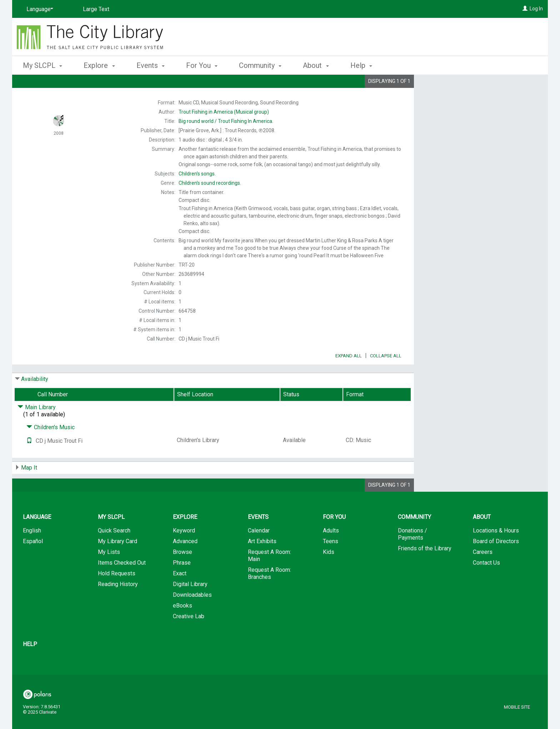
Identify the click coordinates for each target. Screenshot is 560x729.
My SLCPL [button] (42, 65)
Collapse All (386, 376)
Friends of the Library (425, 568)
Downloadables (192, 615)
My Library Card (117, 561)
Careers (483, 572)
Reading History (118, 604)
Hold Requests (117, 593)
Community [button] (260, 65)
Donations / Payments (412, 554)
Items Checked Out (122, 583)
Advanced (185, 561)
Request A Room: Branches (269, 593)
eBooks (182, 626)
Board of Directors (496, 561)
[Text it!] (29, 461)
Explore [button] (99, 65)
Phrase (182, 583)
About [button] (316, 65)
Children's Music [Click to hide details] (51, 447)
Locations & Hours (496, 551)
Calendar (259, 551)
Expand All (349, 376)
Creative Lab (189, 636)
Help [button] (361, 65)
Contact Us (486, 583)
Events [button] (151, 65)
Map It (29, 488)
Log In (536, 9)
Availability (35, 399)
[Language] (39, 9)
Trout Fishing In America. (226, 121)
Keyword (184, 551)
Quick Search (114, 551)
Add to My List (480, 101)
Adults (331, 551)
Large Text (96, 9)
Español (33, 561)
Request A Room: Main (269, 576)
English (32, 551)
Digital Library (190, 604)
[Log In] (525, 9)
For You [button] (202, 65)
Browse (182, 572)
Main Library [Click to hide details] (37, 427)
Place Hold (459, 86)
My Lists (109, 572)
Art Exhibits (262, 561)
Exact (180, 593)
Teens (331, 561)
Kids (329, 572)
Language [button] (37, 537)
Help (30, 664)
